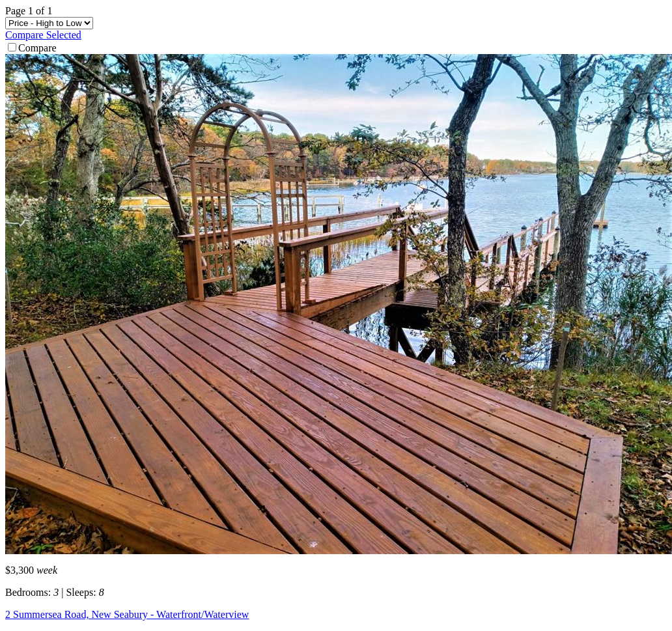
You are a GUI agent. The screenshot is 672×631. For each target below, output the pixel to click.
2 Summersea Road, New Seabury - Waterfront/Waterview (127, 614)
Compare (32, 48)
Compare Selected (43, 35)
